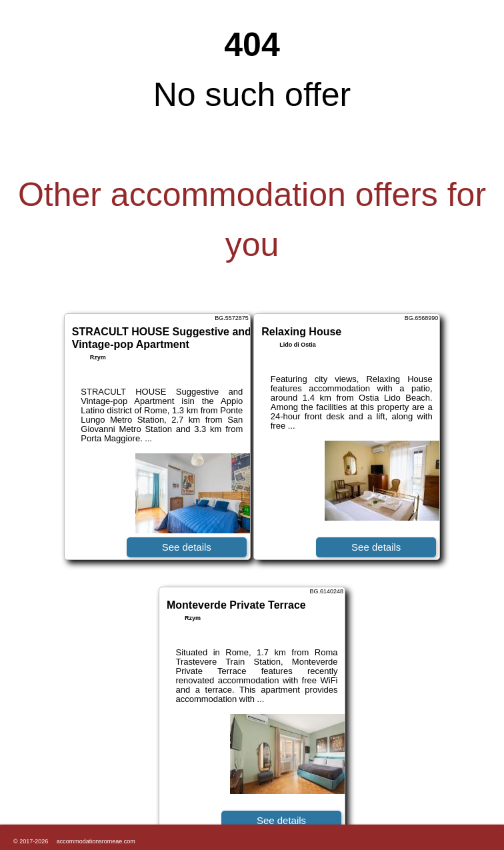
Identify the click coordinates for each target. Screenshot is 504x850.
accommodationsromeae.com (96, 841)
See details (187, 547)
